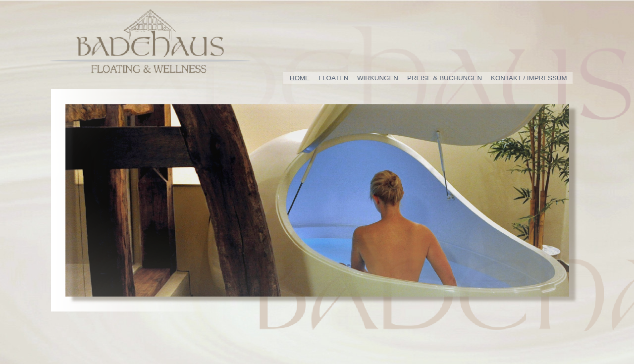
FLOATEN (333, 78)
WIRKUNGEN (378, 78)
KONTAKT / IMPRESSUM (529, 78)
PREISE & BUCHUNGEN (445, 78)
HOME (300, 78)
